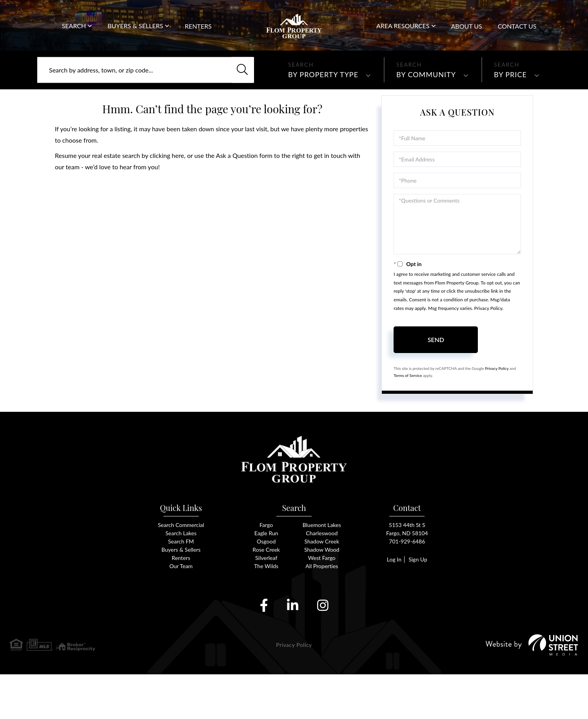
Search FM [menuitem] (181, 584)
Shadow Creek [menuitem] (322, 584)
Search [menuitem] (74, 34)
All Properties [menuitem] (322, 610)
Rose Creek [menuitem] (266, 593)
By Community (426, 110)
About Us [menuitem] (467, 35)
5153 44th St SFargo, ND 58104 (407, 571)
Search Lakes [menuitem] (181, 576)
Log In (393, 603)
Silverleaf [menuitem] (266, 602)
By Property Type (323, 110)
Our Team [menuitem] (181, 610)
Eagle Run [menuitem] (266, 576)
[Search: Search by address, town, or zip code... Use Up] (146, 106)
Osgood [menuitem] (266, 584)
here (178, 191)
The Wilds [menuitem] (266, 610)
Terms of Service (408, 411)
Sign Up (419, 603)
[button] (238, 106)
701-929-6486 (556, 19)
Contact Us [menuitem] (517, 35)
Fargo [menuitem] (266, 567)
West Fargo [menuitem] (322, 602)
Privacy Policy (488, 344)
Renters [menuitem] (198, 35)
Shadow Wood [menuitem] (322, 593)
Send (436, 375)
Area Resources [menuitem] (403, 34)
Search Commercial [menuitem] (181, 567)
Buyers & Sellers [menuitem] (135, 34)
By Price (510, 110)
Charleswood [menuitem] (322, 576)
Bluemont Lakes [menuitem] (322, 567)
